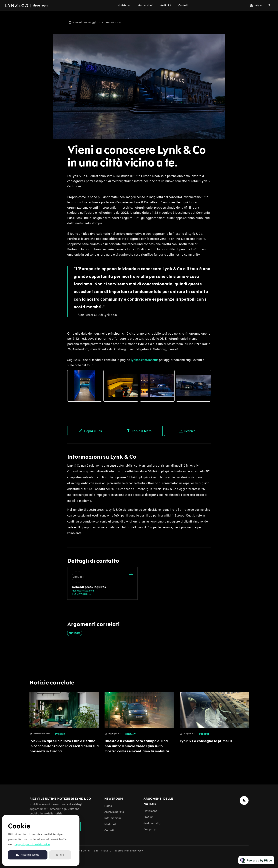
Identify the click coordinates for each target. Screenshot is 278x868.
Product (148, 817)
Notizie (122, 5)
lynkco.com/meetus (145, 360)
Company (150, 829)
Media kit (165, 5)
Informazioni (145, 5)
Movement (75, 633)
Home (108, 806)
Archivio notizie (114, 812)
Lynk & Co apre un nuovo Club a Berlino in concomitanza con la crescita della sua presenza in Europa (64, 749)
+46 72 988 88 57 (82, 594)
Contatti (183, 5)
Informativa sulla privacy (129, 851)
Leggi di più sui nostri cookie (32, 844)
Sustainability (152, 823)
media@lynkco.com (83, 591)
